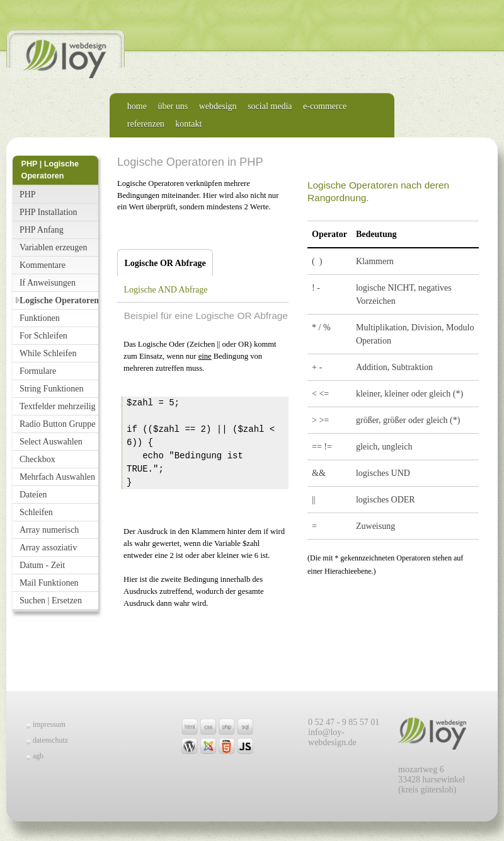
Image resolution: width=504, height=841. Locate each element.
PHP (28, 194)
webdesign (218, 106)
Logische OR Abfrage (162, 263)
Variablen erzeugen (54, 247)
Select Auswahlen (51, 442)
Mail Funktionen (49, 583)
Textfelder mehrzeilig (58, 406)
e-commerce (325, 106)
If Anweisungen (48, 283)
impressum (49, 724)
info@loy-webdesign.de (332, 737)
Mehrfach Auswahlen (57, 477)
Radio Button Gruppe (58, 424)
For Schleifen (43, 336)
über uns (173, 106)
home (137, 106)
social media (270, 106)
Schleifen (36, 512)
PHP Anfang (42, 230)
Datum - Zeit (42, 565)
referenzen (146, 124)
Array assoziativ (48, 548)
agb (38, 756)
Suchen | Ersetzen (51, 600)
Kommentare (43, 265)
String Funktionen (52, 389)
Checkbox (37, 459)
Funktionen (40, 318)
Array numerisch (49, 530)
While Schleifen (48, 353)
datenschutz (50, 740)
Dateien (33, 495)
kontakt (188, 124)
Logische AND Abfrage (166, 290)
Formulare (38, 371)
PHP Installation (49, 212)
